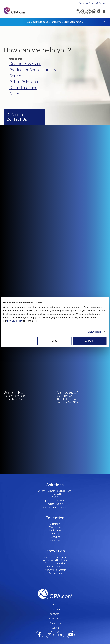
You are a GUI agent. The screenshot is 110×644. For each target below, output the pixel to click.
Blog (104, 3)
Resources (55, 523)
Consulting (55, 520)
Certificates (55, 513)
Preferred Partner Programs (55, 490)
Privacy (98, 634)
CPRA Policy (106, 635)
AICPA (98, 3)
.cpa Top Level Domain (55, 484)
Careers (55, 588)
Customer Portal (86, 3)
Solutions (55, 468)
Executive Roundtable (55, 553)
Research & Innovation (55, 540)
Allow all (90, 341)
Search (55, 611)
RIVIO (55, 480)
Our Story (55, 597)
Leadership (55, 592)
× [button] (105, 22)
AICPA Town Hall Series (55, 543)
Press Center (55, 602)
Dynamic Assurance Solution (52, 474)
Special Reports (55, 550)
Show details (95, 332)
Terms (88, 634)
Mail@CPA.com (55, 487)
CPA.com (55, 577)
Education (55, 501)
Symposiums (55, 556)
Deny (54, 341)
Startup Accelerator (55, 546)
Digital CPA (55, 507)
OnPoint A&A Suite (55, 477)
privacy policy (15, 321)
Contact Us (55, 606)
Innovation (55, 534)
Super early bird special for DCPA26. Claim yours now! (54, 22)
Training (55, 517)
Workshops (55, 510)
